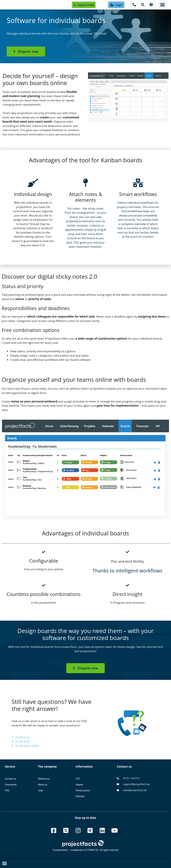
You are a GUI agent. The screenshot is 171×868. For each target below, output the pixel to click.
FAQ (7, 790)
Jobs (40, 790)
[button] (162, 5)
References (44, 779)
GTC (78, 779)
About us (43, 785)
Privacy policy (83, 790)
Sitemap (80, 796)
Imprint (79, 785)
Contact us (11, 779)
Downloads (11, 785)
